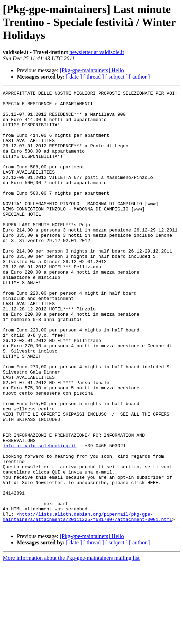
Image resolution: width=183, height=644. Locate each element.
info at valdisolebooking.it (40, 511)
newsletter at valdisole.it (97, 52)
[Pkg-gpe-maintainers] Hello (92, 70)
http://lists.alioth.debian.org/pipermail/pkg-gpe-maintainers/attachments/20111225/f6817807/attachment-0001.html (87, 596)
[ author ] (140, 77)
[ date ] (74, 77)
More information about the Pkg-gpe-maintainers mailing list (71, 638)
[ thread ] (94, 77)
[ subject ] (117, 77)
